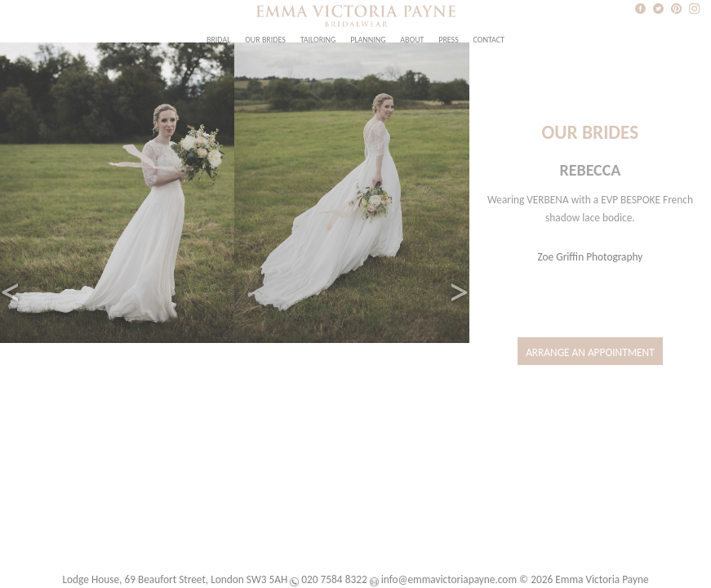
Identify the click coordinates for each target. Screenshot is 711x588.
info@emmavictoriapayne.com (449, 579)
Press (449, 40)
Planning (368, 40)
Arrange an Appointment (590, 352)
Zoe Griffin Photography (591, 257)
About (412, 40)
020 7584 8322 (334, 579)
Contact (489, 40)
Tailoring (318, 40)
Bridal (218, 40)
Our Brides (265, 40)
